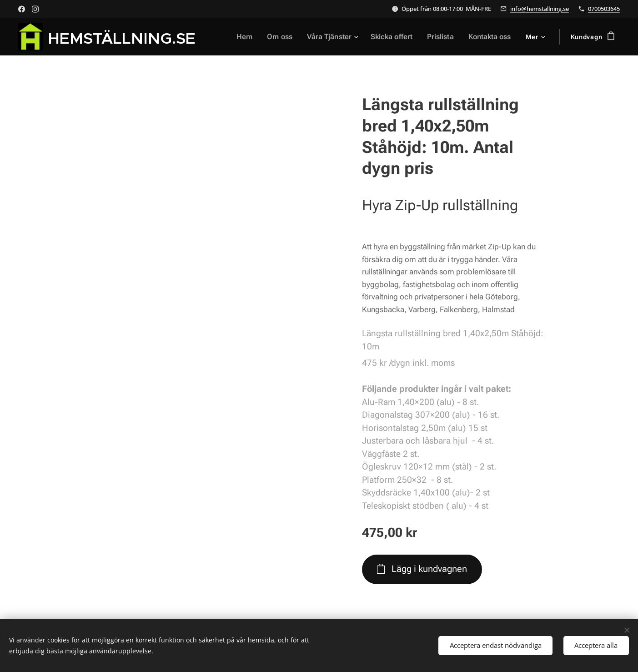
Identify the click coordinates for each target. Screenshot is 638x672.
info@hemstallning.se (540, 9)
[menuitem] (253, 37)
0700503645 (604, 9)
